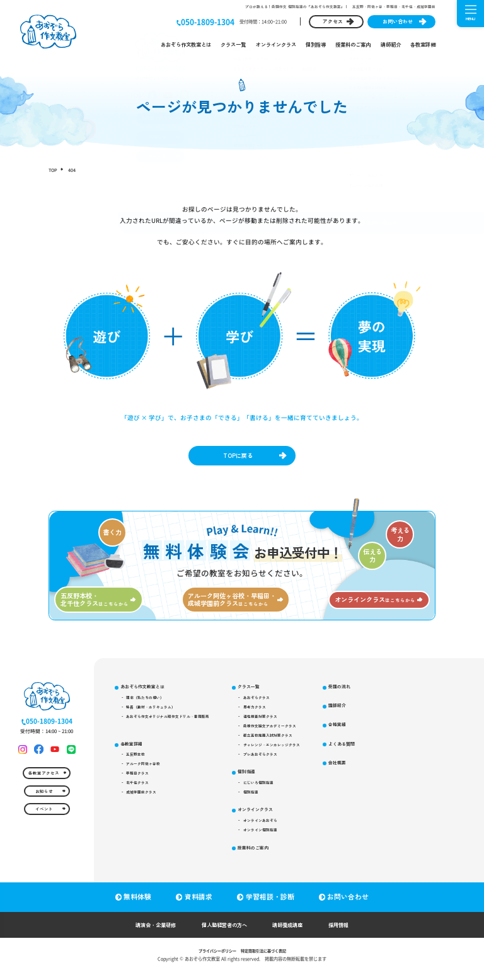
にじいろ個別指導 (279, 802)
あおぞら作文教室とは (186, 44)
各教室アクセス (43, 791)
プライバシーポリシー (214, 959)
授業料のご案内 (353, 44)
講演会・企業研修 (144, 933)
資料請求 (199, 905)
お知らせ (43, 812)
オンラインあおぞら (281, 844)
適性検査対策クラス (281, 729)
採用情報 (353, 933)
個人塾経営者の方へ (223, 933)
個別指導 (316, 44)
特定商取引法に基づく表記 (267, 959)
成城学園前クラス (146, 812)
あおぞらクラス (276, 707)
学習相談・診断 (271, 905)
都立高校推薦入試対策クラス (290, 750)
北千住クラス (141, 801)
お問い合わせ (398, 21)
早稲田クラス (141, 790)
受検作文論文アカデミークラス (292, 739)
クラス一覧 (233, 44)
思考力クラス (274, 718)
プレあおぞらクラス (281, 772)
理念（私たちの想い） (150, 707)
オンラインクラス (276, 44)
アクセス (333, 21)
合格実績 (367, 754)
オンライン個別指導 (281, 855)
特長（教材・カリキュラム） (157, 718)
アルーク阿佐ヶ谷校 (148, 780)
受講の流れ (369, 714)
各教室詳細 (423, 44)
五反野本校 (139, 769)
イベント (43, 834)
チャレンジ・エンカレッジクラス (294, 761)
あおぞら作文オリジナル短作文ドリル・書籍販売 (176, 729)
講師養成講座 (296, 933)
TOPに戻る (237, 457)
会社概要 (367, 794)
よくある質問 (372, 774)
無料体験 (136, 905)
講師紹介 (391, 44)
